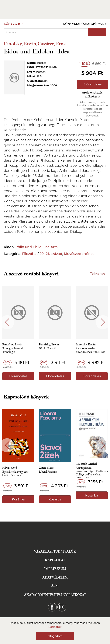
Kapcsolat (55, 560)
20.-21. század (51, 254)
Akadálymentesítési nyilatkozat (55, 595)
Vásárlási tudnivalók (55, 551)
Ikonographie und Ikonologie (12, 350)
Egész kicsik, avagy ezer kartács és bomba (15, 473)
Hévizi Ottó (10, 468)
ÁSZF (55, 586)
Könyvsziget (14, 24)
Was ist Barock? (48, 349)
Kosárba (18, 499)
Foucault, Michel (86, 464)
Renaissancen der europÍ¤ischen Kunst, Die (90, 350)
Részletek (55, 627)
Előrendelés (93, 84)
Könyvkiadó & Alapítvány (85, 24)
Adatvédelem (55, 577)
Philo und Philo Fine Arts (36, 247)
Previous (7, 322)
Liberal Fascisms (48, 472)
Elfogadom (55, 636)
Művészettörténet (79, 254)
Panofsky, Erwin (20, 43)
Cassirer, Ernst (52, 43)
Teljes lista (98, 274)
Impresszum (55, 569)
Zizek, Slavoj (47, 468)
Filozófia (29, 254)
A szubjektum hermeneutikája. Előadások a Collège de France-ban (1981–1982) (92, 472)
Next (103, 322)
